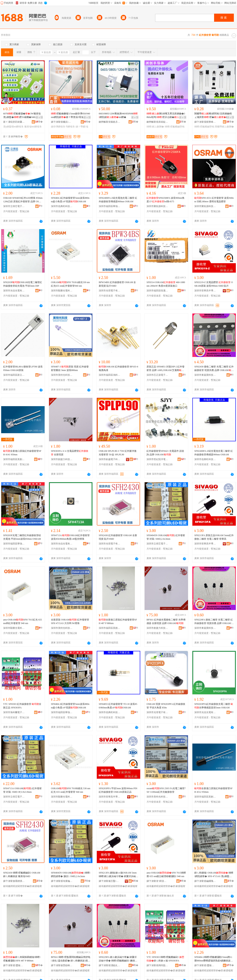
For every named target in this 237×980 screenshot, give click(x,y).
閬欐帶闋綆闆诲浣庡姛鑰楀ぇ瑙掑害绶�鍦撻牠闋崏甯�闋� (214, 116)
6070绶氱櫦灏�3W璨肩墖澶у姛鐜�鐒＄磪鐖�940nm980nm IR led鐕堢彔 (23, 116)
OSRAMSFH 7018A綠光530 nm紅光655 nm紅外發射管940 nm (70, 284)
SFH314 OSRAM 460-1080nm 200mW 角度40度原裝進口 (166, 284)
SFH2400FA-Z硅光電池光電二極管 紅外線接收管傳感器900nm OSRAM (118, 200)
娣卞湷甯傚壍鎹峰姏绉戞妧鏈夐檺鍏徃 (62, 965)
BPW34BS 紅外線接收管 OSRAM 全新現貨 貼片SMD (117, 284)
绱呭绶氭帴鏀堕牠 (175, 127)
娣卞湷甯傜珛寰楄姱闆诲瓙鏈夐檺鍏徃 (62, 881)
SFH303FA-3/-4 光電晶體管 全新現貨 (70, 453)
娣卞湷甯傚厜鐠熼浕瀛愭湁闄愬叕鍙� (14, 881)
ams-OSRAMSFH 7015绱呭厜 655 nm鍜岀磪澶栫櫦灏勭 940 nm (166, 875)
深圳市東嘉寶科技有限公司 (205, 375)
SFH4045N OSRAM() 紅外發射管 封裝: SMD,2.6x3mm (166, 537)
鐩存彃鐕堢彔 (58, 127)
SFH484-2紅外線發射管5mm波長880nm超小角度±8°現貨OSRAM (70, 200)
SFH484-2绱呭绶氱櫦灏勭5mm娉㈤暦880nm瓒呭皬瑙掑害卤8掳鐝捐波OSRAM (214, 959)
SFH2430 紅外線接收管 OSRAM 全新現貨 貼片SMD (118, 537)
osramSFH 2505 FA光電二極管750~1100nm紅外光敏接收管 (166, 790)
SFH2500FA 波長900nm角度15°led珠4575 (166, 200)
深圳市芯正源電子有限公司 (157, 375)
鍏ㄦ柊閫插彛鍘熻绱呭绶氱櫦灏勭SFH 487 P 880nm (22, 959)
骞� (39, 122)
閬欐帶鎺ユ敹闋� (224, 127)
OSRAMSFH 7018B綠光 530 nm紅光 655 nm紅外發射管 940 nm (71, 790)
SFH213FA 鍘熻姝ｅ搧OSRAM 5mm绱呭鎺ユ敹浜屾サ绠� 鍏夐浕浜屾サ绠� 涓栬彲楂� (118, 875)
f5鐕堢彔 (70, 127)
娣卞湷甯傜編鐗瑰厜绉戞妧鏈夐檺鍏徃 (205, 881)
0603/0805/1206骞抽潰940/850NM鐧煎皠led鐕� (118, 115)
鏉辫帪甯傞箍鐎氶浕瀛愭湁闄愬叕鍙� (110, 122)
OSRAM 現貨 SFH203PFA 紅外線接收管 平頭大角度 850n (166, 706)
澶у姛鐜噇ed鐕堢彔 (13, 127)
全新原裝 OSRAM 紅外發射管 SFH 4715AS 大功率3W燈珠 (70, 621)
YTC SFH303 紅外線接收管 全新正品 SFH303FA (22, 706)
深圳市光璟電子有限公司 (110, 291)
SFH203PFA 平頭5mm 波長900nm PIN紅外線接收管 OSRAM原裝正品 (118, 790)
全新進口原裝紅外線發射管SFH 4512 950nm (213, 790)
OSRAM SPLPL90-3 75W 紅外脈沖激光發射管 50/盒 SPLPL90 (118, 453)
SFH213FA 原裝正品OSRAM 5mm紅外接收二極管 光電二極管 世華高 (214, 537)
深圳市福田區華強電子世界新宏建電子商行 (110, 206)
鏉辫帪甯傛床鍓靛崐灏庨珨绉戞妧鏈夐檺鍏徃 (157, 122)
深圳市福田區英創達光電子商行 (14, 459)
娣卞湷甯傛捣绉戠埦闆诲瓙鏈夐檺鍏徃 (157, 965)
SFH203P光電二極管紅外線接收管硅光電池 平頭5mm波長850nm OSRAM (22, 537)
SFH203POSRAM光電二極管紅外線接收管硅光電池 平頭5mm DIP (23, 284)
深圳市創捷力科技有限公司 (62, 459)
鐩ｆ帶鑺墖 (82, 127)
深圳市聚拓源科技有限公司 (157, 206)
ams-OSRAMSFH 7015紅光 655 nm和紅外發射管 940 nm (23, 621)
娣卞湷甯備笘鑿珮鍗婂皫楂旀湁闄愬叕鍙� (110, 881)
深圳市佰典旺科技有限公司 (62, 206)
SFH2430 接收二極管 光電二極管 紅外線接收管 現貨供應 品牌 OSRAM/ (214, 369)
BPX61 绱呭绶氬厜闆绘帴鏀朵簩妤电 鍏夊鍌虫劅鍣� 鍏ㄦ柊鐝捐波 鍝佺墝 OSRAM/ (71, 959)
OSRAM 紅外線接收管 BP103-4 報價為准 (118, 368)
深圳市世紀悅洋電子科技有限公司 (157, 459)
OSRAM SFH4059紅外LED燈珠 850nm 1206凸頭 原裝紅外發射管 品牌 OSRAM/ (23, 200)
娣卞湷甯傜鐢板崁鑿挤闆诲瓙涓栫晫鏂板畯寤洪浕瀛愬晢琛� (205, 965)
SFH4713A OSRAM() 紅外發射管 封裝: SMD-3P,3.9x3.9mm (22, 790)
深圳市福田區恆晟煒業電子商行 (157, 291)
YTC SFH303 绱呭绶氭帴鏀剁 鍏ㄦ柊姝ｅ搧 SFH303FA (165, 959)
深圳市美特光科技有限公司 (62, 375)
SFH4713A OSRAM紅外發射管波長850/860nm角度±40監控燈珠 (70, 537)
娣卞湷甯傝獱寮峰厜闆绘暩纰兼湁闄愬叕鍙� (205, 122)
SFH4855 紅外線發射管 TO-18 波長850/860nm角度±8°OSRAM (118, 706)
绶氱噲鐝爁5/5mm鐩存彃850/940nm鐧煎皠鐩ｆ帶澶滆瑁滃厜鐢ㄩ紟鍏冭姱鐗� (71, 116)
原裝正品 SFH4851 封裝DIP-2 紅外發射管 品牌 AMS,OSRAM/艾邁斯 (166, 369)
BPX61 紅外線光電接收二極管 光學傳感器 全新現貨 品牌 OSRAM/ (166, 621)
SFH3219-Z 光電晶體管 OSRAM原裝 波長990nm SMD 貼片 (214, 284)
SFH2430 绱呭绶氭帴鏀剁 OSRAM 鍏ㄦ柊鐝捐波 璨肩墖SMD (22, 875)
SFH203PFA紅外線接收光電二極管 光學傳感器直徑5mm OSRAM (214, 706)
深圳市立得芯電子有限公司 (14, 206)
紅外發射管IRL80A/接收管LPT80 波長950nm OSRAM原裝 (23, 368)
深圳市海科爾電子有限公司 (14, 712)
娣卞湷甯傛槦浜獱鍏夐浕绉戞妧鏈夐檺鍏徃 (62, 122)
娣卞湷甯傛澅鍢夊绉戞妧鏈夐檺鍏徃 (110, 965)
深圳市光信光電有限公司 (14, 291)
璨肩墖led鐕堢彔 (33, 127)
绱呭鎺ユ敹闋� (155, 127)
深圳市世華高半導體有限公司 (205, 291)
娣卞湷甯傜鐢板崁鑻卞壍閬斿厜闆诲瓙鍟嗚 (14, 965)
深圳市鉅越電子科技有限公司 (110, 459)
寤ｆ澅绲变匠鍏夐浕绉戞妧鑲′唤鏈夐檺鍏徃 (14, 122)
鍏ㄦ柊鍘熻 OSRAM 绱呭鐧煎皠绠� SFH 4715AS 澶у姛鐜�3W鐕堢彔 (214, 875)
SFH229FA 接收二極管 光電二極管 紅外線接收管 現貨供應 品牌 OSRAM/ (214, 622)
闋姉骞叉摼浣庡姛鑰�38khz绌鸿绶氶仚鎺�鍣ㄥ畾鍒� (166, 116)
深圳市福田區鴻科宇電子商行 (110, 375)
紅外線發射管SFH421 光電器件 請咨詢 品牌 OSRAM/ (165, 453)
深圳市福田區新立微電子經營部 (14, 375)
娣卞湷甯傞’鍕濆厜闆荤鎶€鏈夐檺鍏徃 (157, 881)
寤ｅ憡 (39, 117)
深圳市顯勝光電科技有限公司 (62, 291)
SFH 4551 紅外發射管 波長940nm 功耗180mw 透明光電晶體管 (214, 200)
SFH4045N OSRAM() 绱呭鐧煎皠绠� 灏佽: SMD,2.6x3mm (71, 875)
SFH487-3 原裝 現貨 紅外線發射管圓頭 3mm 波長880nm (70, 368)
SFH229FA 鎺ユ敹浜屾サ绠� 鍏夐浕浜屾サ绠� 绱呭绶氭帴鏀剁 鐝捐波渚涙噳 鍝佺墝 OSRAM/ (118, 959)
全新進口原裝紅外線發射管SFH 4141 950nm (22, 453)
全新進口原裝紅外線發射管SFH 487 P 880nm (118, 621)
